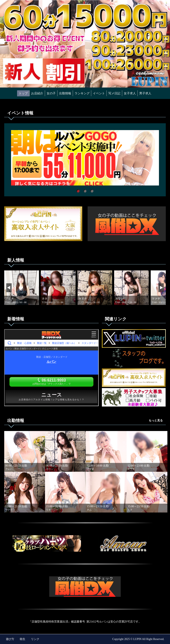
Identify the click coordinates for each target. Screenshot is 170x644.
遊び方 (10, 639)
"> (47, 543)
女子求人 (130, 93)
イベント (99, 93)
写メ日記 (114, 93)
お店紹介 (37, 93)
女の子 (51, 93)
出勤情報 (65, 93)
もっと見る (156, 420)
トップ (23, 93)
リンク (35, 639)
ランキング (82, 93)
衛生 (23, 639)
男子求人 (145, 93)
